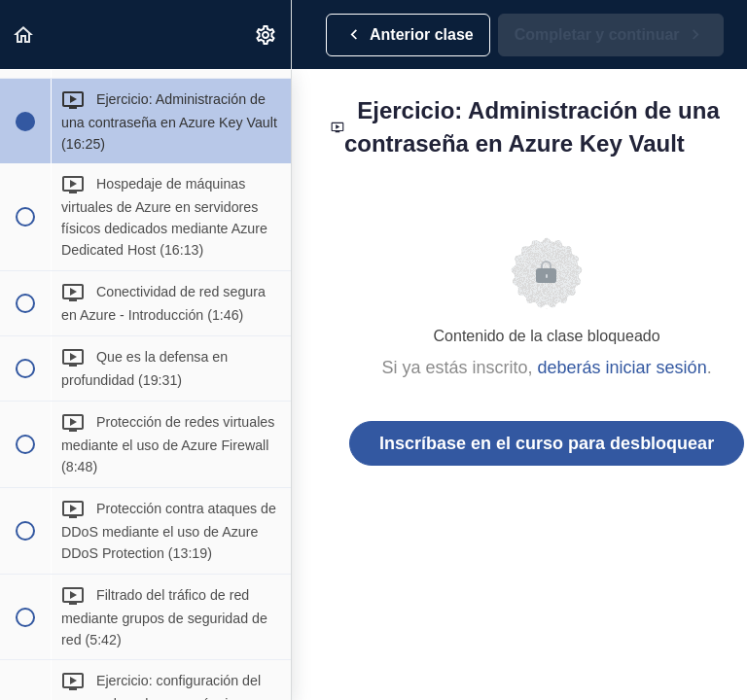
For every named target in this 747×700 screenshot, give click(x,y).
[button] (24, 35)
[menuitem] (267, 35)
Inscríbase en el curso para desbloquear (547, 443)
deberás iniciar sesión (622, 367)
